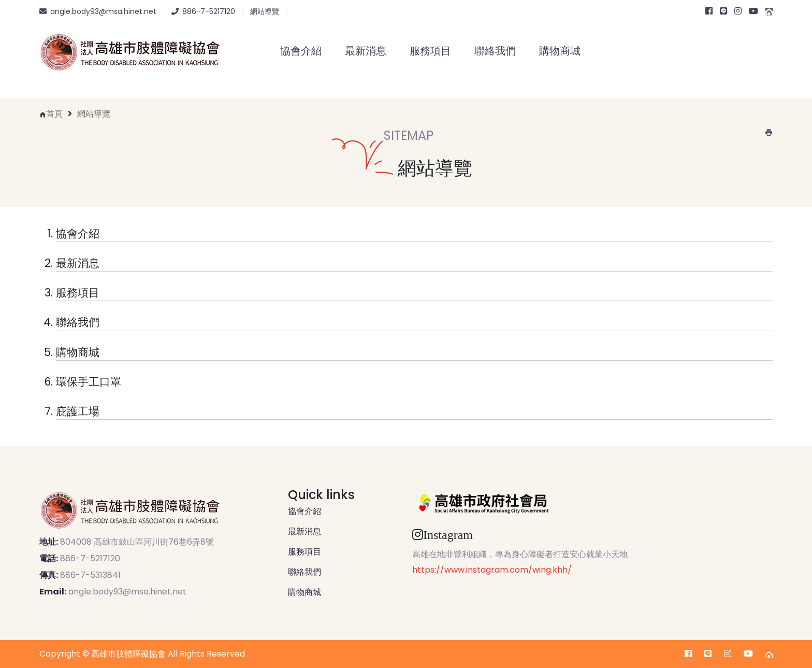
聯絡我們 (495, 51)
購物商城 (560, 51)
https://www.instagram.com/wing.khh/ (492, 570)
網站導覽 (94, 114)
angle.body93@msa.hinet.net (127, 592)
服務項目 (430, 51)
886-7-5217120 (90, 558)
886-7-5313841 (90, 575)
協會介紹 (301, 51)
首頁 (54, 114)
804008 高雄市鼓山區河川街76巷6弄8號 (137, 542)
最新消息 (366, 51)
